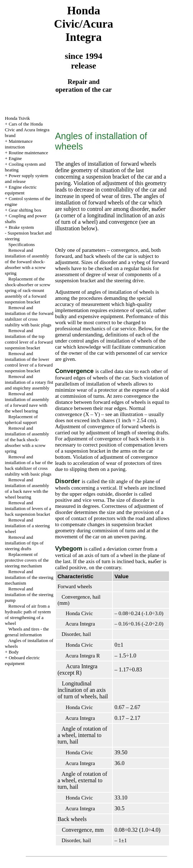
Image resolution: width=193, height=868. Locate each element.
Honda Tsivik (18, 118)
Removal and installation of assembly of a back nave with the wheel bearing (27, 488)
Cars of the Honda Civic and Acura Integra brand (27, 130)
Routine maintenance (28, 153)
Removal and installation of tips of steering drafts (24, 543)
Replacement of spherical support (21, 419)
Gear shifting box (25, 210)
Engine (15, 158)
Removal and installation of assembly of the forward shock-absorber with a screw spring (27, 262)
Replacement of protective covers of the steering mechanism (27, 560)
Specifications (21, 244)
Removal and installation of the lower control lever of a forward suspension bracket (29, 362)
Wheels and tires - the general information (27, 632)
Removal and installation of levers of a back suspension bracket (28, 508)
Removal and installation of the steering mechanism (29, 577)
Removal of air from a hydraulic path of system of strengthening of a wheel (28, 615)
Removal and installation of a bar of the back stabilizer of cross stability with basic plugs (29, 465)
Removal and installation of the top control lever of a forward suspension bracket (29, 339)
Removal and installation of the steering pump (29, 595)
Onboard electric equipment (23, 661)
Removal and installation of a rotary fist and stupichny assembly (29, 382)
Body (14, 652)
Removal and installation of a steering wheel (27, 526)
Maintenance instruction (19, 144)
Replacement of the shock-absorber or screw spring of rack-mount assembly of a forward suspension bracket (28, 290)
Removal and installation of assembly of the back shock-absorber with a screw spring (27, 440)
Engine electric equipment (21, 190)
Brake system (21, 227)
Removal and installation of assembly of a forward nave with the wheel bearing (27, 402)
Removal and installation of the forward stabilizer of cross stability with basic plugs (29, 316)
